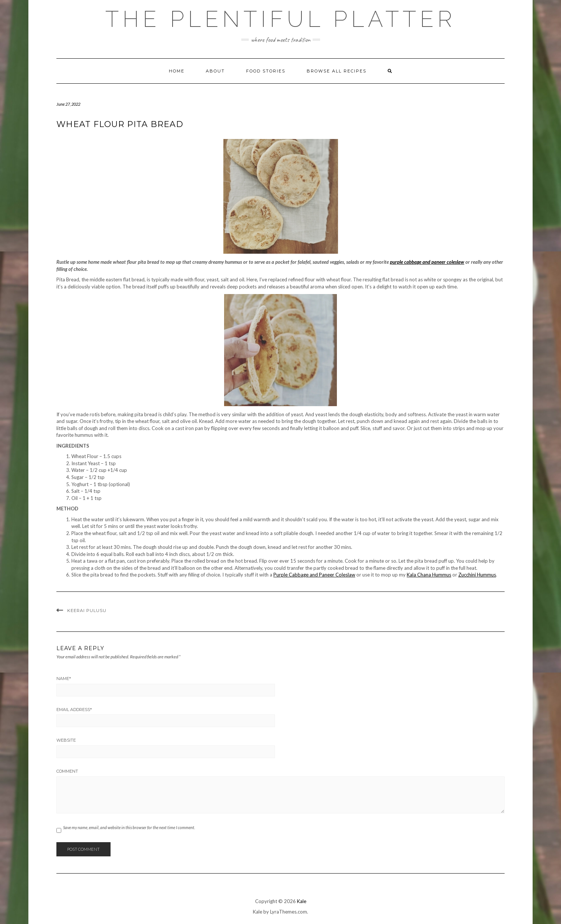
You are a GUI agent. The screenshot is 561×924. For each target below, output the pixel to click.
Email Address (74, 710)
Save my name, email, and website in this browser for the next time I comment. (129, 827)
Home (177, 71)
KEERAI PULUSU (87, 611)
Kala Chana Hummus (429, 575)
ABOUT (215, 71)
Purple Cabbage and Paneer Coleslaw (314, 575)
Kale (302, 901)
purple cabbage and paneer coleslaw (427, 262)
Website (66, 740)
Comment (67, 771)
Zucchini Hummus (477, 575)
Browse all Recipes (337, 71)
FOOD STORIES (266, 71)
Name (64, 679)
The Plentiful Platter (280, 19)
